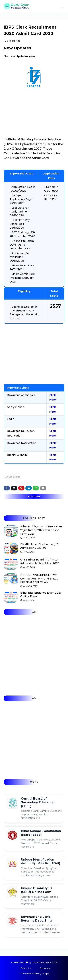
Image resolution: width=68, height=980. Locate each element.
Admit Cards (13, 477)
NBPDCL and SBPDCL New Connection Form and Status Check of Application (39, 578)
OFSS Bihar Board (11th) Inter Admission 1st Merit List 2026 (40, 561)
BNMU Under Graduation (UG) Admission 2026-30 (40, 546)
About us (45, 968)
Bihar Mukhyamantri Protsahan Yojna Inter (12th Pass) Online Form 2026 (41, 530)
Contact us (26, 968)
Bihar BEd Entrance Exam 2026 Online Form (41, 595)
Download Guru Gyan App (35, 974)
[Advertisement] (34, 354)
